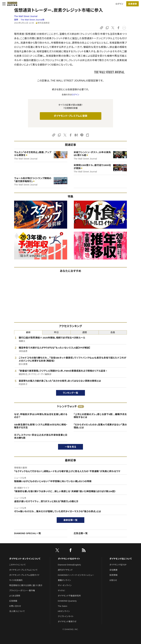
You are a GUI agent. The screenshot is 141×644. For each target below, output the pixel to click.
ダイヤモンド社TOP (118, 565)
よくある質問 (15, 596)
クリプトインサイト (66, 616)
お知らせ (113, 580)
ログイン (119, 4)
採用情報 (113, 575)
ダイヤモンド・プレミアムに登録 (70, 116)
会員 (113, 332)
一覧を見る (71, 447)
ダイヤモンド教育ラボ (67, 622)
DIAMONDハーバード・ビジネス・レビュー (76, 575)
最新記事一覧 (70, 520)
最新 (28, 332)
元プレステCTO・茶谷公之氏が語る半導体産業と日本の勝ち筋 (41, 436)
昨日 (56, 332)
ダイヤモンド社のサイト (69, 559)
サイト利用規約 (16, 580)
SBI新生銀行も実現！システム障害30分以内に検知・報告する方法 (41, 426)
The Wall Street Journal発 (33, 20)
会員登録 (132, 4)
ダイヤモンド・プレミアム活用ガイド (24, 575)
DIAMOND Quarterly (67, 601)
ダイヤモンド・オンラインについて (25, 559)
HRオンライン (64, 611)
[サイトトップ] (11, 4)
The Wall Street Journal (26, 16)
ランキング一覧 (71, 393)
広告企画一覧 (81, 533)
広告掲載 (13, 601)
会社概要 (113, 570)
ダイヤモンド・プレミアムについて (23, 570)
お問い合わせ (15, 606)
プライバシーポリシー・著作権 (22, 591)
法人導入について (17, 611)
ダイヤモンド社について (121, 559)
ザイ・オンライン (65, 585)
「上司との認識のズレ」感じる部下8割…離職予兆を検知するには (100, 416)
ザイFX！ (62, 591)
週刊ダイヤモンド (65, 570)
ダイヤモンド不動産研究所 (69, 596)
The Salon (63, 606)
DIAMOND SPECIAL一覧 (28, 533)
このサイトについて (17, 565)
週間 (85, 332)
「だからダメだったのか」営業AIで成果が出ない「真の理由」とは (100, 426)
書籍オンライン (64, 580)
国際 (16, 20)
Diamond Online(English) (69, 565)
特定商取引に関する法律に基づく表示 (26, 585)
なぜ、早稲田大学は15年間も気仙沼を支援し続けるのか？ (41, 416)
